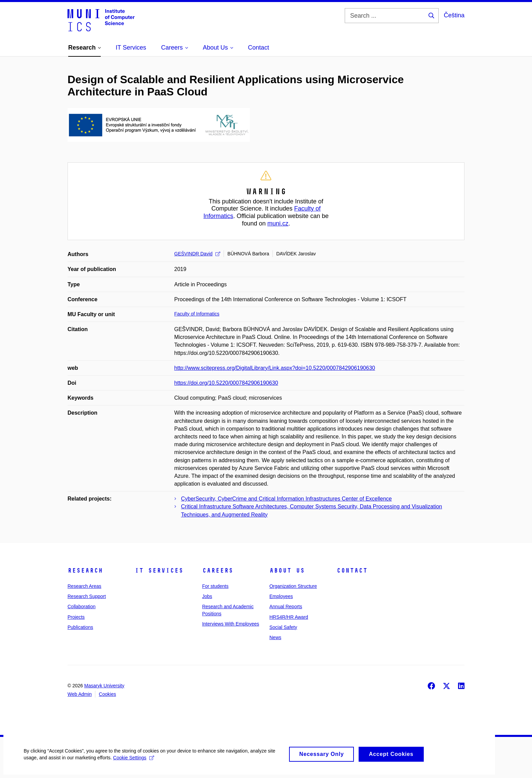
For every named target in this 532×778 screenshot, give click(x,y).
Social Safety (283, 627)
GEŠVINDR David (197, 254)
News (275, 637)
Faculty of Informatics (197, 314)
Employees (281, 596)
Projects (76, 617)
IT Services (159, 571)
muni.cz (278, 223)
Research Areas (84, 586)
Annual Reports (286, 607)
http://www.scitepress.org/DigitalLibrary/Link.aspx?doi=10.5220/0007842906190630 (275, 368)
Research (85, 571)
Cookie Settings (134, 763)
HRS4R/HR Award (289, 617)
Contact (352, 571)
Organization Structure (293, 586)
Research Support (87, 596)
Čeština (454, 15)
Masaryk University (104, 686)
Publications (80, 627)
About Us (287, 571)
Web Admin (80, 694)
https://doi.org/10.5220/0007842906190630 (226, 383)
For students (215, 586)
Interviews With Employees (231, 624)
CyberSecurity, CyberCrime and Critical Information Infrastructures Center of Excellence (287, 499)
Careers (218, 571)
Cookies (107, 694)
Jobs (207, 596)
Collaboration (82, 607)
